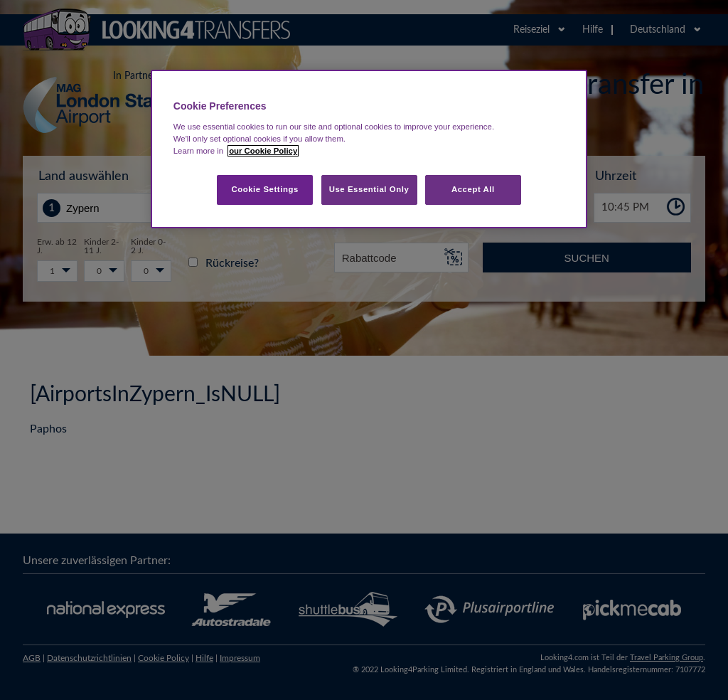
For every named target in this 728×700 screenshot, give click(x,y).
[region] (369, 149)
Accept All (473, 189)
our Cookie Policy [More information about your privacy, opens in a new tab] (263, 151)
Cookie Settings (265, 189)
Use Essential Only (369, 189)
